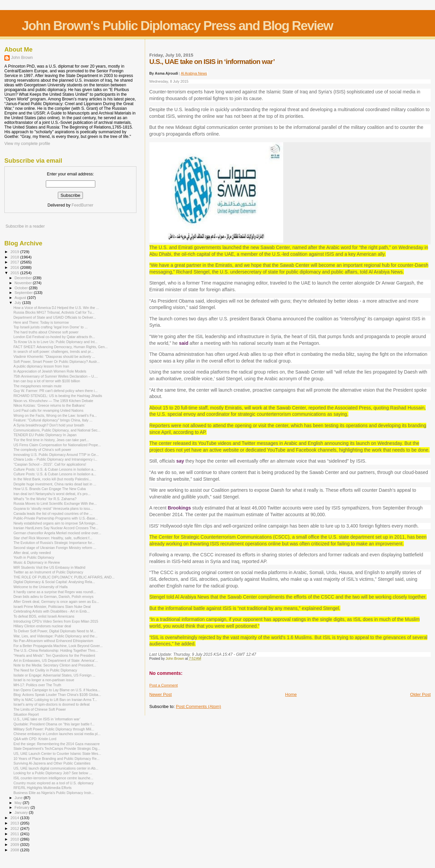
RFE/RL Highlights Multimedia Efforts (42, 788)
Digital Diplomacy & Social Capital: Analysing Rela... (54, 582)
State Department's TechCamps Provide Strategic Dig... (57, 748)
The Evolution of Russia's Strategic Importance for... (54, 543)
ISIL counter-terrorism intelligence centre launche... (53, 778)
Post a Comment (164, 685)
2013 (15, 823)
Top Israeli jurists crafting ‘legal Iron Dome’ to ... (50, 327)
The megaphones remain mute (37, 386)
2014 (15, 818)
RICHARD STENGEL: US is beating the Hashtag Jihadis (58, 396)
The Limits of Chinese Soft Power (40, 709)
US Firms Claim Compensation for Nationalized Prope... (57, 445)
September (24, 293)
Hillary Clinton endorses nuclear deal (42, 626)
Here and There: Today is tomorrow (41, 322)
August (21, 298)
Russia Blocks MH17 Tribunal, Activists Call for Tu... (54, 312)
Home (291, 694)
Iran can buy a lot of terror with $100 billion (47, 381)
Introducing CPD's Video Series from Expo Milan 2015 (56, 621)
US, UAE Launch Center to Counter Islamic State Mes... (57, 754)
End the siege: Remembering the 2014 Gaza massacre (57, 744)
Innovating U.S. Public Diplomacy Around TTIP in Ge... (56, 455)
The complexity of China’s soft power (42, 450)
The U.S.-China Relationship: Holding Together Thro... (56, 650)
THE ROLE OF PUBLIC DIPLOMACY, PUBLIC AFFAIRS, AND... (64, 577)
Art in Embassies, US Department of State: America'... (56, 660)
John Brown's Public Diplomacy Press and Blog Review (177, 26)
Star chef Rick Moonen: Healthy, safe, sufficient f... (53, 538)
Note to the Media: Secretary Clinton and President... (55, 665)
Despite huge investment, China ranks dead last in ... (55, 484)
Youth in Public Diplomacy (34, 557)
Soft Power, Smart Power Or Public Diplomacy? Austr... (57, 362)
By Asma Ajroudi (164, 73)
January (22, 812)
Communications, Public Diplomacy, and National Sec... (57, 430)
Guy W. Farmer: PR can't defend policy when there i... (56, 391)
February (23, 807)
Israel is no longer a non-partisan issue (44, 680)
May (19, 803)
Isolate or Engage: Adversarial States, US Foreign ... (54, 675)
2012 (15, 828)
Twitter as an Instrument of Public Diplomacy (48, 572)
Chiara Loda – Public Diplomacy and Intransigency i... (55, 459)
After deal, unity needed (32, 553)
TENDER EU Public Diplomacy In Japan (45, 435)
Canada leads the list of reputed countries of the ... (53, 514)
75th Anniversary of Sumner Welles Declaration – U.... (56, 376)
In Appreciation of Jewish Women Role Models (50, 371)
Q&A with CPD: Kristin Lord (35, 739)
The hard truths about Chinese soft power (46, 332)
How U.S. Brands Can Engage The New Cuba (49, 489)
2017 (15, 262)
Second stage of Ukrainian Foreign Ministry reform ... (55, 548)
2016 (15, 267)
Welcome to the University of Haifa (40, 587)
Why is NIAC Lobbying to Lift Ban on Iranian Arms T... (55, 700)
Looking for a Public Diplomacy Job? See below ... (53, 773)
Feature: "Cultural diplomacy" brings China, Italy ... (53, 420)
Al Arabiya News (194, 73)
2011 (15, 834)
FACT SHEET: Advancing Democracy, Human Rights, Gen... (61, 347)
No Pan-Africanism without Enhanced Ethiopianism (53, 641)
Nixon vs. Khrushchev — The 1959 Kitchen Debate (53, 401)
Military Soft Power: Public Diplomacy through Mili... (54, 729)
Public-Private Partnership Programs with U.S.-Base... (56, 518)
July (19, 303)
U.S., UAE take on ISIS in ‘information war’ (47, 719)
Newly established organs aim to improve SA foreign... (56, 523)
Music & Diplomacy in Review (37, 562)
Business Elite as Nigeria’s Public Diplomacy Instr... (53, 793)
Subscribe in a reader (25, 226)
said (183, 343)
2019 (15, 252)
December (24, 278)
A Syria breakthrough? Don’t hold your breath (49, 425)
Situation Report (26, 714)
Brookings (179, 508)
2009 (15, 844)
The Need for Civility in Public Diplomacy (45, 670)
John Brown (22, 58)
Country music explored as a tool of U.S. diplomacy (53, 783)
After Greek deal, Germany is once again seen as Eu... (56, 602)
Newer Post (161, 694)
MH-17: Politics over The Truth (37, 685)
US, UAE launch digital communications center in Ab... (56, 768)
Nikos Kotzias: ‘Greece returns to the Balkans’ (49, 405)
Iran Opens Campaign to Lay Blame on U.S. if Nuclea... (57, 690)
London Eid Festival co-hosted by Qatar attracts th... (54, 337)
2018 (15, 257)
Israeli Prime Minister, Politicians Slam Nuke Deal (52, 607)
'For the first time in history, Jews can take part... (51, 440)
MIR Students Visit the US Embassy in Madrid (49, 567)
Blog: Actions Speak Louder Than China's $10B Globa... (57, 695)
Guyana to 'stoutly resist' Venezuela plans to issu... (53, 508)
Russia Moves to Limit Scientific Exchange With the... (55, 503)
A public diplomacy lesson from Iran (41, 366)
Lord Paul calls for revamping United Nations (48, 410)
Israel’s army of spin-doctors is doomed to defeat (51, 704)
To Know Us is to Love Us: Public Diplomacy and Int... (56, 342)
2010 (15, 839)
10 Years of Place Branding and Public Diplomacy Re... (57, 759)
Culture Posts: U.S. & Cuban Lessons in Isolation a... (55, 469)
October (22, 288)
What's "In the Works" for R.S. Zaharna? (45, 499)
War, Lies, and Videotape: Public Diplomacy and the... (56, 636)
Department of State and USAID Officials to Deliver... (55, 317)
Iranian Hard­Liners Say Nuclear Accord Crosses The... (56, 528)
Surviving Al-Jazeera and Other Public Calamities (52, 763)
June (19, 798)
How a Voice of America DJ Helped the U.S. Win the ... (56, 308)
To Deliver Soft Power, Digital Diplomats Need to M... (55, 631)
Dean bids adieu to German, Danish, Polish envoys (53, 597)
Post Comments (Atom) (198, 706)
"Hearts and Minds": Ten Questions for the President (54, 655)
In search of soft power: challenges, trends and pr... (53, 351)
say (180, 461)
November (24, 283)
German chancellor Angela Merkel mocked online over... (57, 533)
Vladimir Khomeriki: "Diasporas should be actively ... (54, 357)
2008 (15, 850)
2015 (15, 273)
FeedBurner (82, 205)
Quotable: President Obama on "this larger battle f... (54, 724)
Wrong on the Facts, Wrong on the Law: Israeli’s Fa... (55, 415)
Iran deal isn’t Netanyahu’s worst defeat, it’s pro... (52, 494)
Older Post (420, 694)
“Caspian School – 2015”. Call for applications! (50, 464)
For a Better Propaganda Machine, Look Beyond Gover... (58, 646)
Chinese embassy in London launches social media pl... (57, 734)
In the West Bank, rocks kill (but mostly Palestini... (52, 479)
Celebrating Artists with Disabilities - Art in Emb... (51, 611)
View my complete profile (27, 144)
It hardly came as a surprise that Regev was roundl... (55, 592)
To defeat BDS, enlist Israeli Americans (44, 616)
